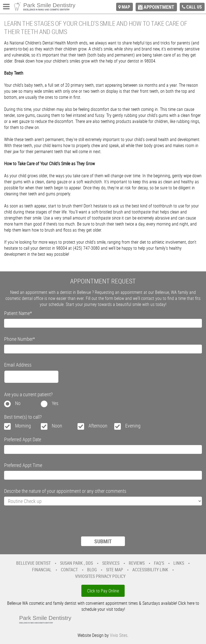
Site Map (115, 570)
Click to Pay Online (103, 591)
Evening (133, 426)
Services (111, 563)
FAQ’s (159, 563)
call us (194, 7)
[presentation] (46, 524)
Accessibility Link (150, 570)
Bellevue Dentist (33, 563)
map (126, 7)
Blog (92, 570)
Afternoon (98, 426)
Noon (57, 426)
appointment (159, 7)
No (18, 403)
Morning (23, 426)
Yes (55, 403)
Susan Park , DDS (76, 563)
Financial (42, 570)
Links (179, 563)
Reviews (137, 563)
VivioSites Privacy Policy (100, 576)
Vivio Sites (119, 635)
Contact (69, 570)
